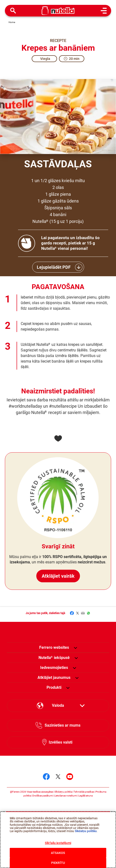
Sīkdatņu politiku (86, 831)
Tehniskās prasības (84, 792)
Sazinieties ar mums (63, 725)
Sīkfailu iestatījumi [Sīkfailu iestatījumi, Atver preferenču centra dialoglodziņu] (58, 843)
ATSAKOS (58, 853)
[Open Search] (13, 11)
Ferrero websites (54, 647)
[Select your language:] (58, 706)
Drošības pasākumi (43, 796)
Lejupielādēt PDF (54, 267)
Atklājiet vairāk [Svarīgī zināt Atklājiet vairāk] (58, 571)
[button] (75, 648)
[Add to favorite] (58, 438)
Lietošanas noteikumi (66, 796)
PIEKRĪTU (58, 863)
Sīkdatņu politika (63, 792)
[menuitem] (54, 658)
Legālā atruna (86, 796)
